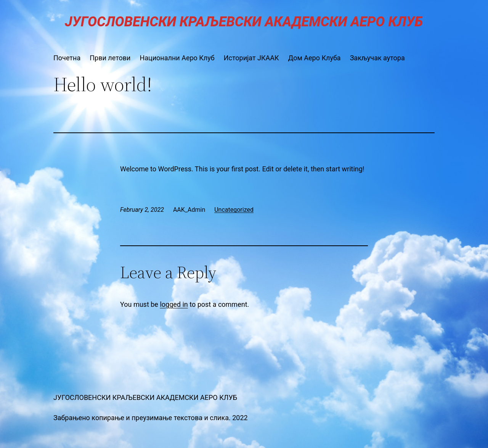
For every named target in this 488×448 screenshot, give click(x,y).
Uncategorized (234, 210)
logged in (174, 304)
